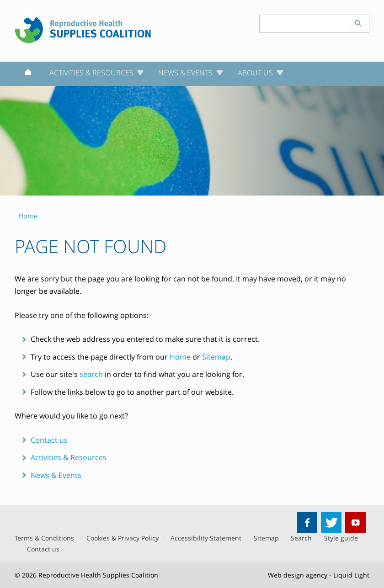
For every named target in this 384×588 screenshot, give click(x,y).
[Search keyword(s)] (304, 24)
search (91, 374)
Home (180, 357)
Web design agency (298, 575)
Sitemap (216, 357)
